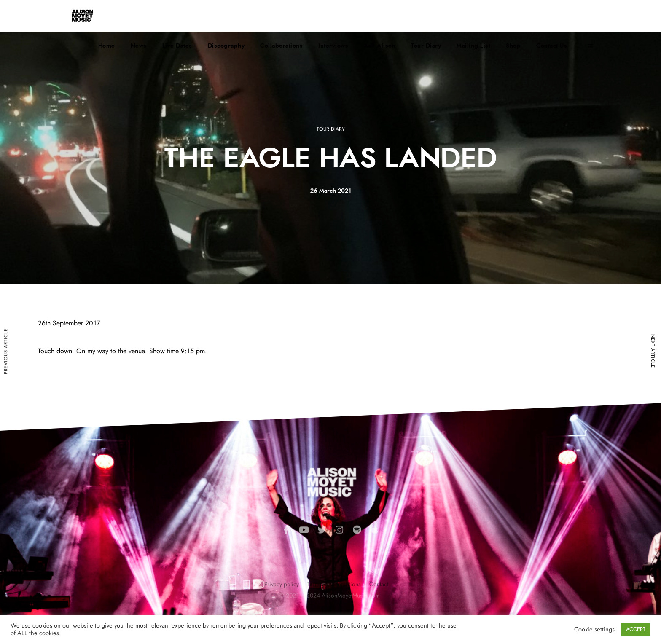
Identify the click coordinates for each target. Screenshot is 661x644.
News (139, 46)
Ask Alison (380, 46)
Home (107, 46)
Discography (226, 46)
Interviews (333, 46)
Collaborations (281, 46)
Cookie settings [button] (594, 629)
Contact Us (552, 46)
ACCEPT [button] (636, 629)
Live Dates (177, 46)
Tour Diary (426, 46)
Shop (513, 46)
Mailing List (473, 46)
